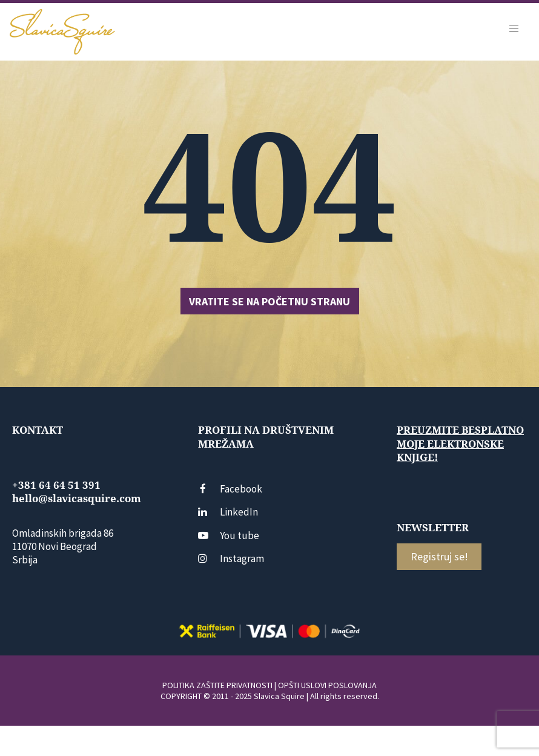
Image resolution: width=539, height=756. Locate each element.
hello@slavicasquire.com (77, 499)
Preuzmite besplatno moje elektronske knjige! (460, 443)
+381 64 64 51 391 (56, 485)
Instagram (231, 559)
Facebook (230, 489)
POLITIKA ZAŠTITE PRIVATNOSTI (217, 685)
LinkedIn (228, 512)
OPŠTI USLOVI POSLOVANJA (327, 685)
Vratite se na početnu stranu (269, 301)
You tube (229, 535)
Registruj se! (439, 556)
